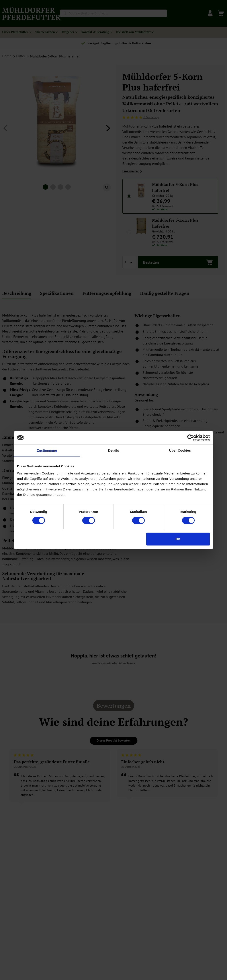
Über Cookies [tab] (180, 450)
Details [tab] (113, 450)
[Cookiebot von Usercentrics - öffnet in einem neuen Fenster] (191, 438)
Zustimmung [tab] (47, 450)
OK (178, 539)
